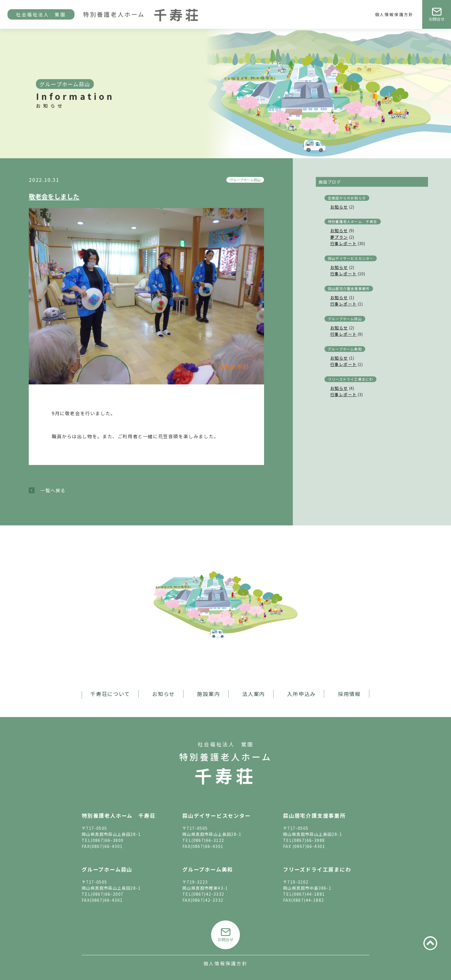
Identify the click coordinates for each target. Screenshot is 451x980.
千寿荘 (225, 775)
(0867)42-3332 (208, 894)
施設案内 (208, 694)
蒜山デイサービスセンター (351, 258)
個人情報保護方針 (394, 14)
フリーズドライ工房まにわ (350, 379)
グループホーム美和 (345, 349)
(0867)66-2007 (107, 894)
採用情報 (349, 694)
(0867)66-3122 (208, 840)
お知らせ (339, 207)
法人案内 (254, 694)
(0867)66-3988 (308, 840)
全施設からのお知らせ (347, 198)
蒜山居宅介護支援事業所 (349, 288)
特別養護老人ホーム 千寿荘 (353, 221)
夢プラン (339, 237)
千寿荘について (110, 694)
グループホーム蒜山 (245, 180)
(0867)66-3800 (107, 840)
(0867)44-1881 (308, 894)
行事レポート (343, 243)
